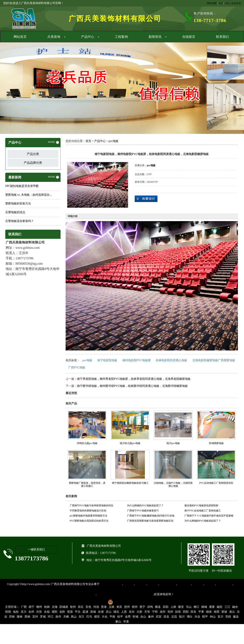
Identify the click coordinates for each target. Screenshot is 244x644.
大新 (139, 612)
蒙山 (118, 622)
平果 (201, 612)
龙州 (163, 612)
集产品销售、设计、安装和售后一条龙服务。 (125, 594)
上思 (124, 612)
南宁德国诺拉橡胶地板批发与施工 (130, 483)
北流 (174, 617)
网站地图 (212, 3)
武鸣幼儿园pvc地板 (87, 443)
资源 (70, 612)
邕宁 (142, 607)
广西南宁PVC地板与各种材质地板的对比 (92, 505)
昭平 (205, 617)
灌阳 (54, 612)
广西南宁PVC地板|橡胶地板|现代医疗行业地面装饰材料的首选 (151, 516)
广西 (24, 607)
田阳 (186, 612)
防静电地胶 (184, 584)
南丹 (58, 617)
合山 (143, 617)
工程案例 (121, 37)
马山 (189, 607)
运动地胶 (153, 584)
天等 (147, 612)
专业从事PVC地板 (111, 584)
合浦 (101, 612)
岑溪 (126, 622)
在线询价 (146, 199)
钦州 (73, 607)
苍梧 (228, 617)
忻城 (136, 617)
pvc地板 (114, 141)
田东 (193, 612)
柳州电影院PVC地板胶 (137, 360)
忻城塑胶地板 (216, 443)
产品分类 (33, 154)
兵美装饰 (54, 37)
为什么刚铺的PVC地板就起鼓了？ (145, 505)
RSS (221, 3)
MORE (53, 142)
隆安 (181, 607)
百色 (88, 607)
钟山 (213, 617)
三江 (227, 607)
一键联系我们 (36, 550)
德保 (209, 612)
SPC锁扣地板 (224, 584)
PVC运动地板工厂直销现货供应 (216, 483)
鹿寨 (212, 607)
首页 (88, 141)
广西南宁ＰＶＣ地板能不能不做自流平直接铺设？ (209, 516)
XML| (227, 3)
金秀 (128, 617)
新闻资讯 (155, 37)
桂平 (120, 617)
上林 (173, 607)
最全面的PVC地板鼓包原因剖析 (201, 505)
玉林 (112, 607)
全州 (31, 612)
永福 (47, 612)
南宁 (31, 607)
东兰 (81, 617)
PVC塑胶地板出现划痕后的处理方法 (89, 521)
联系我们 (222, 37)
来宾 (119, 607)
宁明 (155, 612)
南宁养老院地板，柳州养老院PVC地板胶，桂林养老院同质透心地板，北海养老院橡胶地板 (134, 379)
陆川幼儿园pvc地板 (130, 443)
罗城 (43, 617)
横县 (158, 607)
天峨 (66, 617)
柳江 (196, 607)
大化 (105, 617)
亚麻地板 (197, 584)
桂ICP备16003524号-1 (92, 602)
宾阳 (166, 607)
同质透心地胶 (168, 584)
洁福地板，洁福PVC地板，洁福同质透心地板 (173, 484)
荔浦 (85, 612)
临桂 (16, 612)
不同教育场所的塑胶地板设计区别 (88, 511)
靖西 (217, 612)
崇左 (81, 607)
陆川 (182, 617)
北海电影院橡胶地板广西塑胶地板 (214, 360)
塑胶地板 (129, 584)
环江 (51, 617)
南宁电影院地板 (107, 360)
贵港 (104, 607)
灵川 (24, 612)
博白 (190, 617)
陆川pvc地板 (173, 443)
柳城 (204, 607)
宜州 (35, 617)
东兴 (132, 612)
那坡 (224, 612)
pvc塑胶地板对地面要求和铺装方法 (88, 516)
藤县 (236, 617)
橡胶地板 (141, 584)
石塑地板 (210, 584)
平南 (112, 617)
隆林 (20, 617)
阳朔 (8, 612)
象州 (151, 617)
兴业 (197, 617)
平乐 (78, 612)
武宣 (159, 617)
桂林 (47, 607)
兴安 (39, 612)
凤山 (74, 617)
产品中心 (88, 37)
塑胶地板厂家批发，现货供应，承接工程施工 (87, 484)
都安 (97, 617)
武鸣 (150, 607)
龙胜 (62, 612)
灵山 (108, 612)
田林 (12, 617)
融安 (220, 607)
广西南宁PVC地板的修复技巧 (143, 511)
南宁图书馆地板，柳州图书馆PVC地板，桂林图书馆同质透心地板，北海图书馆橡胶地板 (132, 386)
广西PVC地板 (77, 367)
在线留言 (189, 37)
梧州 (135, 607)
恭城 (93, 612)
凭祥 (170, 612)
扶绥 (178, 612)
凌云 (232, 612)
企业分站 (236, 3)
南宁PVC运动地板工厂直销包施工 (203, 511)
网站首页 (20, 37)
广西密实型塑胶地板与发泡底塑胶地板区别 (150, 521)
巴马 (89, 617)
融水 (235, 607)
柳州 (39, 607)
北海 (55, 607)
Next (231, 89)
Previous (13, 89)
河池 (96, 607)
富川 (220, 617)
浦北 (116, 612)
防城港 (64, 607)
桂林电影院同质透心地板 (171, 360)
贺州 (127, 607)
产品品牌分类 (33, 163)
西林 (27, 617)
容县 (166, 617)
